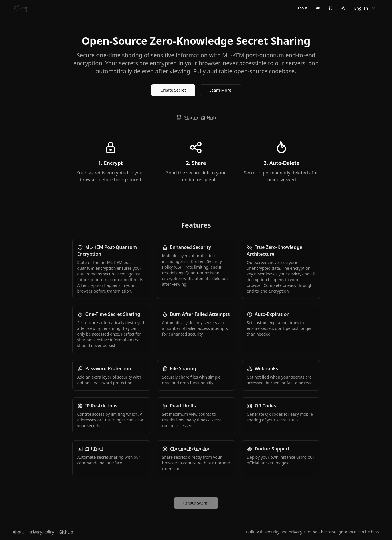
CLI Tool (94, 451)
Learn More (220, 90)
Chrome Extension (190, 451)
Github (66, 532)
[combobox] (365, 8)
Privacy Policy (41, 532)
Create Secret (173, 90)
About (302, 8)
